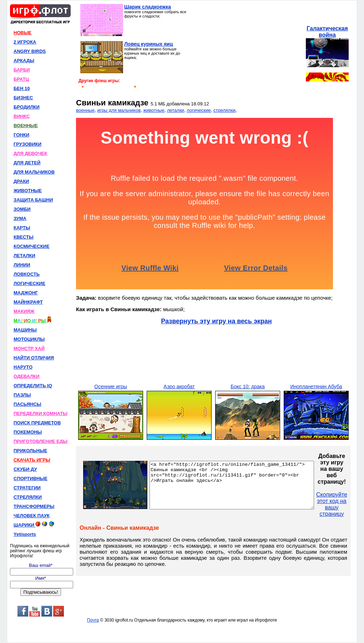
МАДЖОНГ (26, 293)
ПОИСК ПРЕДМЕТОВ (37, 423)
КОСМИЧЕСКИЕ (32, 246)
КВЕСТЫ (24, 237)
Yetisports (25, 534)
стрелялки (224, 110)
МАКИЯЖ (24, 311)
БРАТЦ (21, 79)
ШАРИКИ (34, 524)
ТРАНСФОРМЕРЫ (34, 506)
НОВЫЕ (22, 33)
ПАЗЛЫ (22, 395)
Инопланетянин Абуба (316, 387)
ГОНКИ (21, 135)
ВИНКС (22, 116)
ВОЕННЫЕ (26, 126)
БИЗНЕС (23, 98)
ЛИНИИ (22, 265)
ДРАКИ (21, 181)
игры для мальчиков (119, 110)
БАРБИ (22, 70)
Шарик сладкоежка (148, 7)
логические (199, 110)
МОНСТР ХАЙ (29, 348)
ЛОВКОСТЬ (27, 274)
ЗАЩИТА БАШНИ (33, 200)
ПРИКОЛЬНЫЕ (30, 451)
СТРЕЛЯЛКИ (28, 497)
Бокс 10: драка (247, 387)
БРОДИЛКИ (27, 107)
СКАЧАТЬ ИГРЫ (32, 460)
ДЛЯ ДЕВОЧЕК (30, 153)
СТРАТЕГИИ (27, 488)
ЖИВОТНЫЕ (28, 191)
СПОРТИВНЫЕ (31, 478)
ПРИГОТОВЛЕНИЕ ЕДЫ (41, 441)
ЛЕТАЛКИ (24, 256)
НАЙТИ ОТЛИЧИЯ (34, 358)
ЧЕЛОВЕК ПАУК (32, 516)
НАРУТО (23, 367)
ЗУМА (20, 218)
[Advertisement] (245, 49)
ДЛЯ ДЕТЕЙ (27, 163)
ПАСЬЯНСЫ (27, 404)
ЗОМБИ (22, 209)
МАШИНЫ (25, 330)
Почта (93, 620)
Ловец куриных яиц (148, 44)
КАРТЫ (22, 228)
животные (154, 110)
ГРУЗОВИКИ (27, 144)
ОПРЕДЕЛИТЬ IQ (33, 386)
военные (85, 110)
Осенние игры (110, 387)
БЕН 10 (22, 88)
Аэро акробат (179, 387)
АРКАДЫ (24, 61)
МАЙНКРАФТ (28, 302)
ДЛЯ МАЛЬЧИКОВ (34, 172)
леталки (176, 110)
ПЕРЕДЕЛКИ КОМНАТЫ (41, 413)
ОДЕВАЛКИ (27, 376)
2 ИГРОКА (25, 42)
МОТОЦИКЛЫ (29, 339)
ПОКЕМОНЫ (28, 432)
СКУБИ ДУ (25, 469)
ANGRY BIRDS (30, 51)
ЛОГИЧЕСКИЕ (29, 283)
